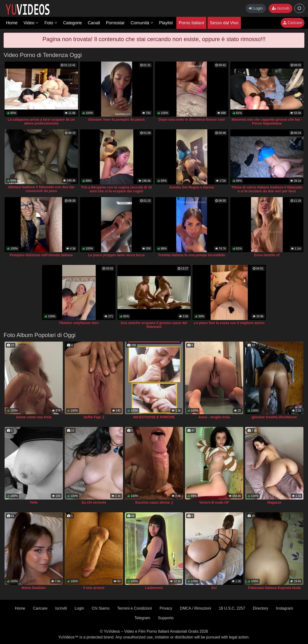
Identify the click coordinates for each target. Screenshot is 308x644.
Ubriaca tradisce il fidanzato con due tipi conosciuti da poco (41, 189)
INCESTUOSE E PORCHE (154, 417)
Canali (94, 23)
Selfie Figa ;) (94, 417)
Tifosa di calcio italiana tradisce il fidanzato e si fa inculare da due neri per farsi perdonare (267, 191)
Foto (51, 23)
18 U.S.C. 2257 (232, 608)
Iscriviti (280, 8)
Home (12, 23)
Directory (261, 608)
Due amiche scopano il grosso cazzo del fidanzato (154, 325)
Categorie (72, 23)
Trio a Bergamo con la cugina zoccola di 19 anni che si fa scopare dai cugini (116, 189)
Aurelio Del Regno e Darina (192, 187)
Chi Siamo (101, 608)
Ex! (214, 588)
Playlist (166, 23)
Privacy (166, 608)
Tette (34, 502)
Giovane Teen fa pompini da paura (116, 119)
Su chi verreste (94, 502)
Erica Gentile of (267, 255)
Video (31, 23)
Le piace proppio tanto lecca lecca (116, 255)
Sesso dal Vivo (224, 23)
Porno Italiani (191, 23)
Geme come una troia (34, 417)
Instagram (285, 608)
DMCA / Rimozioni (196, 608)
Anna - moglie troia (214, 417)
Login (256, 8)
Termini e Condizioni (135, 608)
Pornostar (115, 23)
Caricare (293, 23)
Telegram (142, 618)
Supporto (166, 618)
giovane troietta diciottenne (274, 417)
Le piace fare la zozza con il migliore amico (229, 323)
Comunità (142, 23)
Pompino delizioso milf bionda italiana (41, 255)
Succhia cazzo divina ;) (154, 502)
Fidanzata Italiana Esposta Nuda (274, 588)
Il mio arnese (94, 588)
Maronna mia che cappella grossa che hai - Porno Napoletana (267, 121)
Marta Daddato (34, 588)
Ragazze (274, 502)
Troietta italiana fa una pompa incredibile (192, 255)
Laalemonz (154, 588)
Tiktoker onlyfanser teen (79, 323)
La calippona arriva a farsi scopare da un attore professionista (41, 121)
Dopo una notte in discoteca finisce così (192, 119)
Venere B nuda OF (214, 502)
